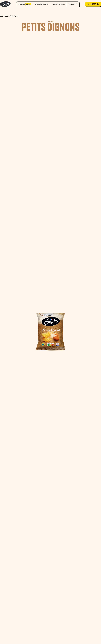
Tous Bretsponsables (42, 4)
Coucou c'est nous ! (58, 4)
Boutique (73, 4)
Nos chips (25, 4)
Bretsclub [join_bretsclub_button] (93, 4)
